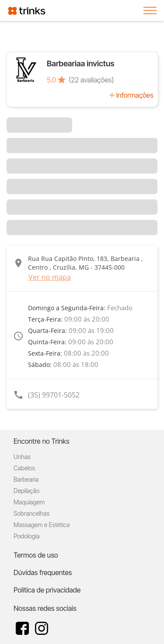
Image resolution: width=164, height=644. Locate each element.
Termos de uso (36, 555)
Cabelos (24, 468)
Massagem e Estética (42, 525)
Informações (135, 95)
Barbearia (26, 479)
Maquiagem (29, 502)
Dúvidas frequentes (43, 572)
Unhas (22, 457)
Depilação (26, 491)
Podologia (27, 536)
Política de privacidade (47, 590)
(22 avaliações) (91, 80)
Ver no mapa (50, 277)
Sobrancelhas (31, 513)
